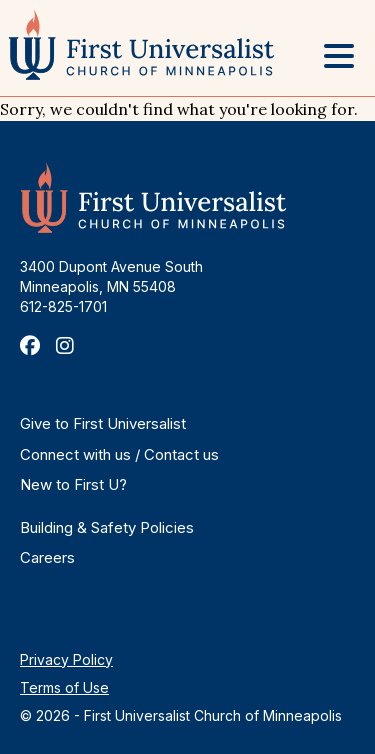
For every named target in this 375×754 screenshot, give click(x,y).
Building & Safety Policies (107, 527)
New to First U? (73, 484)
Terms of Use (64, 687)
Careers (47, 557)
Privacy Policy (66, 659)
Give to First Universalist (103, 423)
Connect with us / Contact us (119, 454)
